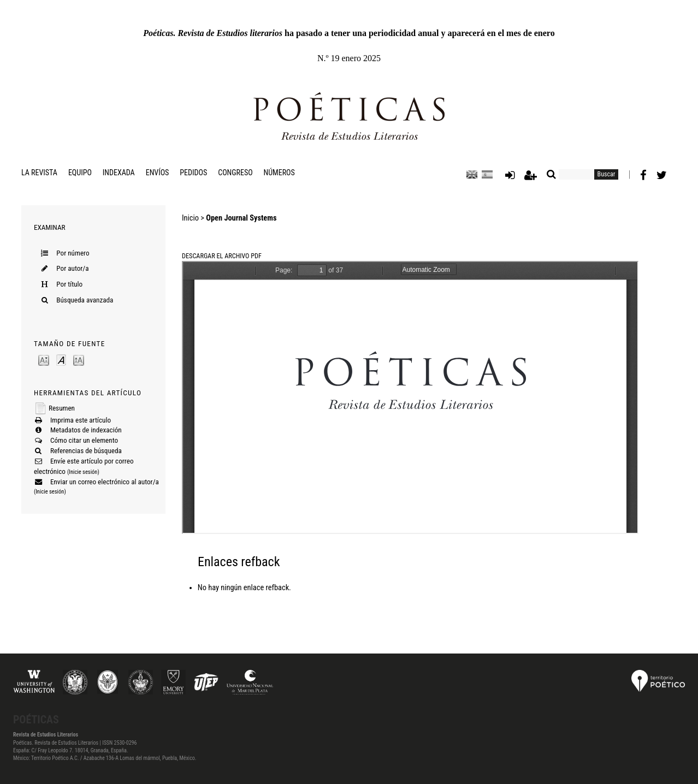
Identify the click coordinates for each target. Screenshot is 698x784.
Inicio (190, 218)
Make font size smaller (44, 360)
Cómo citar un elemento (84, 440)
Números (279, 173)
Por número (73, 253)
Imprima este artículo (81, 420)
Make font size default (61, 360)
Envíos (158, 173)
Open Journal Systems (241, 218)
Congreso (235, 173)
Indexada (119, 173)
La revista (39, 173)
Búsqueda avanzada (85, 300)
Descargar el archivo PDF (222, 256)
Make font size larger (79, 360)
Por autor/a (72, 268)
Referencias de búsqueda (86, 451)
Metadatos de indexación (86, 430)
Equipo (80, 173)
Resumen (62, 408)
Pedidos (193, 173)
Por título (69, 284)
